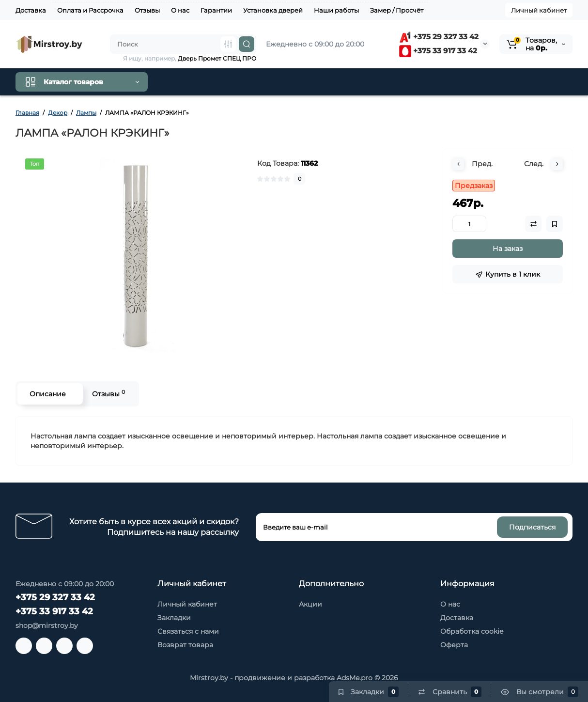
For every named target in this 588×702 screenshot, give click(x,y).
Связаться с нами (188, 631)
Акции (310, 604)
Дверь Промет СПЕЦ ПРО (217, 58)
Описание (48, 394)
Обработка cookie (472, 631)
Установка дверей (273, 10)
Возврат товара (185, 645)
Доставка (31, 10)
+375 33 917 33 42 (438, 51)
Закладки (174, 618)
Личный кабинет (539, 10)
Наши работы (336, 10)
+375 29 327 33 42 (439, 37)
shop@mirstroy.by (47, 625)
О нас (180, 10)
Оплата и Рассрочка (90, 10)
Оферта (454, 645)
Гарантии (216, 10)
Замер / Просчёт (397, 10)
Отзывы (147, 10)
